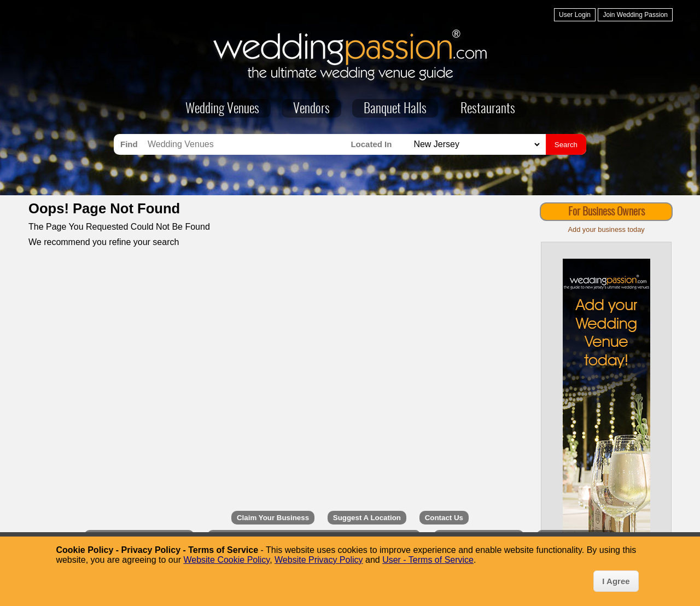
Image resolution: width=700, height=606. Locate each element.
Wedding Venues (222, 109)
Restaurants (488, 109)
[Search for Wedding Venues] (246, 144)
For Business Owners (606, 212)
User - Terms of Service (428, 560)
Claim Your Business (273, 518)
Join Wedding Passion (635, 15)
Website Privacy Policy (319, 560)
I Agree (616, 581)
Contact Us (444, 518)
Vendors (311, 109)
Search (566, 145)
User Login (575, 15)
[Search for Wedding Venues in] (475, 145)
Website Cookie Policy (226, 560)
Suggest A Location (367, 518)
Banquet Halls (395, 109)
